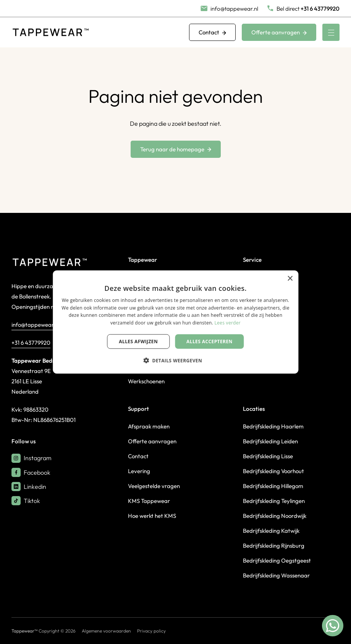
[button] (175, 360)
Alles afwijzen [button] (138, 341)
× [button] (290, 278)
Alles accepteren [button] (209, 341)
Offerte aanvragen (279, 32)
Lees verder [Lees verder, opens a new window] (228, 323)
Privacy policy (151, 631)
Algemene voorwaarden (106, 631)
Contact (212, 32)
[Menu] (331, 32)
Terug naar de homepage (176, 149)
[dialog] (175, 322)
